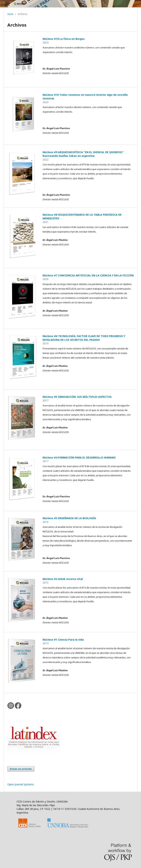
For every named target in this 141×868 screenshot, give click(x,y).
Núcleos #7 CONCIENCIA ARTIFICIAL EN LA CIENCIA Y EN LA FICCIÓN (88, 275)
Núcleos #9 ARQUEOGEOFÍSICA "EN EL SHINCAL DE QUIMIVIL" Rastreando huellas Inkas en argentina (83, 154)
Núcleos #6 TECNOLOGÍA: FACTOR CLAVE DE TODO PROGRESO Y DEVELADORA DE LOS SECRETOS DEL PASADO (84, 338)
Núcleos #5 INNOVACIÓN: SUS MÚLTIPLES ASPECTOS (77, 397)
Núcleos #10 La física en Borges (64, 39)
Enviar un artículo (21, 769)
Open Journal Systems (21, 784)
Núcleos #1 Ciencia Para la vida (63, 640)
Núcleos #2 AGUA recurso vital (63, 579)
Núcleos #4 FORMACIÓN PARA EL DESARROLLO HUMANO (79, 457)
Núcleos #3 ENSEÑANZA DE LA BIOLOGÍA (69, 518)
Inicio (10, 14)
